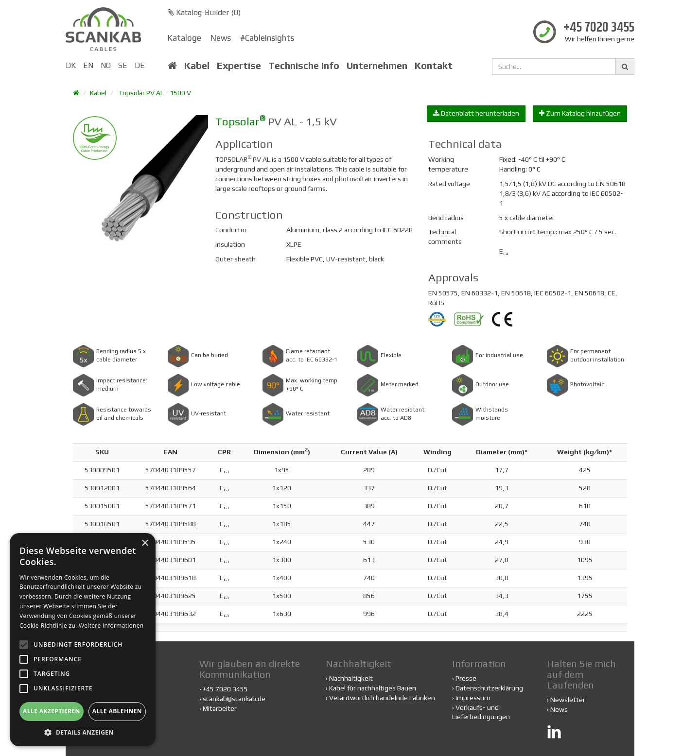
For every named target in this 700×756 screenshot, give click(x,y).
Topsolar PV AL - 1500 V (155, 93)
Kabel (197, 66)
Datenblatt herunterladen (476, 113)
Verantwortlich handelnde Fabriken (380, 698)
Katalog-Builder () (204, 12)
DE (140, 65)
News (221, 38)
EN (88, 65)
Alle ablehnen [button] (117, 711)
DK (71, 65)
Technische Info (304, 66)
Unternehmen (377, 66)
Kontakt (434, 66)
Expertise (239, 66)
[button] (83, 732)
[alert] (83, 640)
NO (106, 65)
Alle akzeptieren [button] (52, 711)
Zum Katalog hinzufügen (580, 113)
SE (123, 65)
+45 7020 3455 (599, 28)
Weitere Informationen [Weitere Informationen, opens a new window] (111, 626)
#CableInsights (267, 38)
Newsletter (568, 700)
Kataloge (184, 38)
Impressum (473, 698)
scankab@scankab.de (234, 699)
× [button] (145, 543)
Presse (466, 678)
